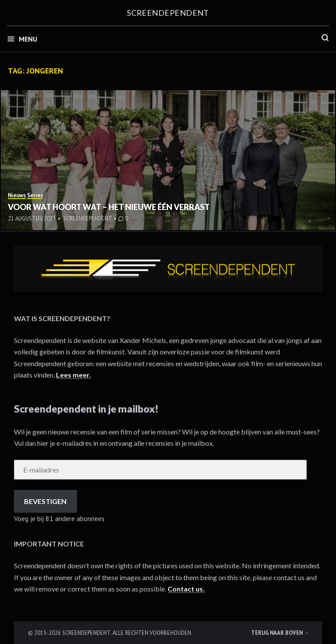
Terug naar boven (278, 633)
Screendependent (168, 13)
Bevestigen (45, 501)
